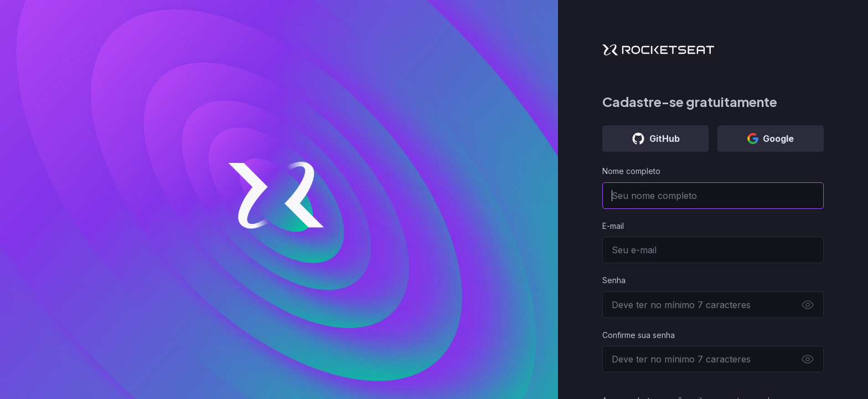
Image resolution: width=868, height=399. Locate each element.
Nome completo (631, 171)
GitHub (656, 139)
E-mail (613, 226)
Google (771, 139)
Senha (614, 280)
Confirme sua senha (639, 335)
